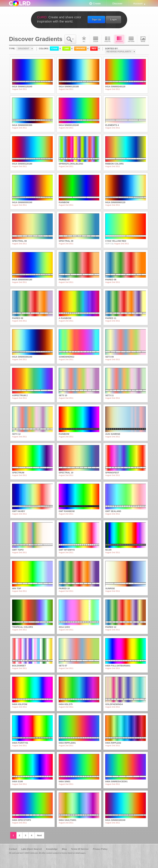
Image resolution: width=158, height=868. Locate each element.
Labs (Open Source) (32, 849)
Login (113, 19)
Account (138, 3)
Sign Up (96, 19)
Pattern (131, 39)
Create (97, 3)
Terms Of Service (80, 849)
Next (39, 835)
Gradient (119, 39)
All (84, 39)
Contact (13, 849)
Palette (108, 39)
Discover (117, 3)
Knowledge (52, 849)
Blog (64, 849)
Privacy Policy (100, 849)
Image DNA (143, 39)
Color (96, 39)
